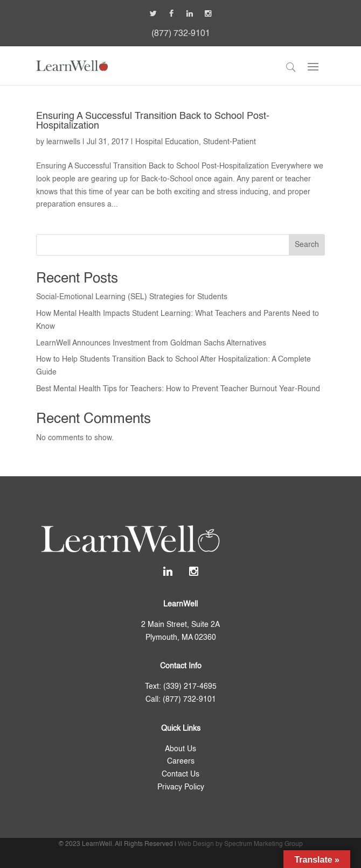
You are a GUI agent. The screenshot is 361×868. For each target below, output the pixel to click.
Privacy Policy (181, 787)
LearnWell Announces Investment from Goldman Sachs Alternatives (151, 343)
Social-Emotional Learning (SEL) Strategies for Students (132, 297)
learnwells (63, 142)
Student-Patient (230, 142)
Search (307, 245)
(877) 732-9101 (181, 34)
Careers (181, 761)
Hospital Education (167, 142)
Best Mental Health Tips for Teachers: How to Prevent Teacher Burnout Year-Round (178, 389)
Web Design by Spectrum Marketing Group (240, 844)
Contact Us (180, 774)
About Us (180, 749)
